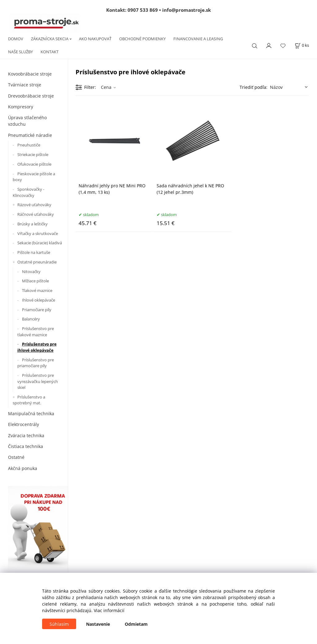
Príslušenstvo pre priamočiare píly (36, 363)
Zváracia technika (26, 435)
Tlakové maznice (37, 290)
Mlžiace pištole (35, 281)
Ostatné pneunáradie (37, 262)
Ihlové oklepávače (39, 300)
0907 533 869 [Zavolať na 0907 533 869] (143, 10)
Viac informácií (109, 610)
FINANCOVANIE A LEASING (198, 39)
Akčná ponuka (23, 468)
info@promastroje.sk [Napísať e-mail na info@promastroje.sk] (187, 10)
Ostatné (16, 457)
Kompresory (21, 107)
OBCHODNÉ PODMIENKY (142, 39)
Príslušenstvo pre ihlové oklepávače (37, 347)
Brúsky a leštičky (33, 224)
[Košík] (302, 45)
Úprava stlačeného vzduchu (27, 121)
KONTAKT (50, 52)
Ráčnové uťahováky (36, 214)
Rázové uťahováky (34, 205)
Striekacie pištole (33, 154)
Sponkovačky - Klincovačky (28, 192)
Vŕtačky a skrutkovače (38, 233)
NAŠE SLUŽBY (20, 52)
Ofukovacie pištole (34, 164)
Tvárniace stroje (25, 85)
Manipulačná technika (31, 413)
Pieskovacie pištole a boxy (34, 177)
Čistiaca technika (26, 446)
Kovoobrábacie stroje (30, 74)
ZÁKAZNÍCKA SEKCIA (50, 39)
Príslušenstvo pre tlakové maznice (36, 332)
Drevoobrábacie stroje (31, 96)
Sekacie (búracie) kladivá (40, 243)
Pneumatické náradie (30, 135)
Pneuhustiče (29, 145)
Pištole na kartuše (34, 252)
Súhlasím (59, 624)
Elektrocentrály (24, 424)
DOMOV (16, 39)
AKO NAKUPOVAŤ (95, 39)
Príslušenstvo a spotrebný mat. (29, 400)
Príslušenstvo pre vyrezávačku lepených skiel (38, 381)
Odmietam (136, 624)
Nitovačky (31, 272)
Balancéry (31, 319)
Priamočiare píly (37, 310)
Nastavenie (98, 624)
